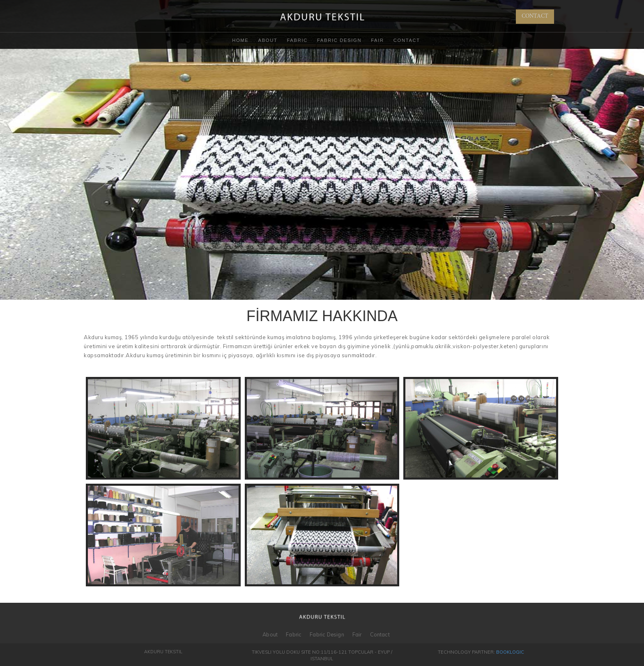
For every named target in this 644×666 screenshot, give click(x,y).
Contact (407, 40)
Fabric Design (339, 40)
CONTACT (535, 16)
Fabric (297, 40)
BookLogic (510, 652)
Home (240, 40)
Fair (377, 40)
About (268, 40)
